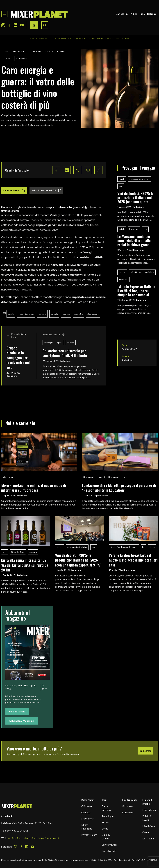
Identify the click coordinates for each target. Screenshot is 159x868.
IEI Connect (124, 279)
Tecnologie (108, 816)
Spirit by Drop (109, 845)
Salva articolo (14, 190)
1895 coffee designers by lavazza (124, 547)
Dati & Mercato (46, 39)
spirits (60, 343)
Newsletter (87, 819)
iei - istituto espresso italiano (142, 272)
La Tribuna (148, 838)
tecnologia (48, 343)
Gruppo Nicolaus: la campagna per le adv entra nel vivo (18, 358)
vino (121, 186)
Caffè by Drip (109, 851)
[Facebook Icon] (9, 25)
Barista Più (122, 14)
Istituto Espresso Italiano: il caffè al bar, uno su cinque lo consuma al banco (137, 291)
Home (32, 39)
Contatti (86, 812)
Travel (105, 822)
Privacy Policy (89, 835)
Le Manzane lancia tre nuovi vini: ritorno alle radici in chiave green (134, 240)
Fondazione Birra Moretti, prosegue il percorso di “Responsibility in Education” (119, 488)
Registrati (145, 751)
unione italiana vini (21, 51)
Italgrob (152, 14)
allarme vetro (21, 58)
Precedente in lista (16, 336)
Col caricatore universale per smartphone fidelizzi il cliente (65, 353)
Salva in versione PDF (46, 190)
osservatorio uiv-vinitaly (139, 179)
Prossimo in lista (54, 335)
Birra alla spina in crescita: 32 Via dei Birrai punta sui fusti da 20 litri (25, 565)
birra (126, 477)
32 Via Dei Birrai (18, 552)
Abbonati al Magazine (22, 721)
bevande (49, 51)
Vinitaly (55, 215)
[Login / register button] (34, 25)
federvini (37, 51)
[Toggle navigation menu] (4, 14)
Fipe (142, 14)
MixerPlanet (8, 477)
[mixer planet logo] (17, 806)
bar (144, 547)
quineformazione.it (49, 838)
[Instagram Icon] (3, 25)
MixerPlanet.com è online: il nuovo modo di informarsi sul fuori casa (34, 488)
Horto (152, 547)
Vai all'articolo (17, 711)
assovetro (7, 58)
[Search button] (45, 25)
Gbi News (127, 806)
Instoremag (128, 812)
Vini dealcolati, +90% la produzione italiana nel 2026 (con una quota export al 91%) (135, 197)
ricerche (61, 51)
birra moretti (89, 477)
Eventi (105, 828)
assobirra (33, 552)
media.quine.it (15, 838)
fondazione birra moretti (109, 477)
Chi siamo (87, 806)
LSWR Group (149, 826)
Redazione (12, 376)
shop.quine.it (31, 838)
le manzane (134, 229)
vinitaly (6, 51)
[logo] (39, 14)
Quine (146, 832)
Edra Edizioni (149, 810)
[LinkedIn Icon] (16, 25)
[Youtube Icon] (22, 25)
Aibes (134, 14)
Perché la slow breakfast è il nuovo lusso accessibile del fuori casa (133, 560)
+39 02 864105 (20, 831)
